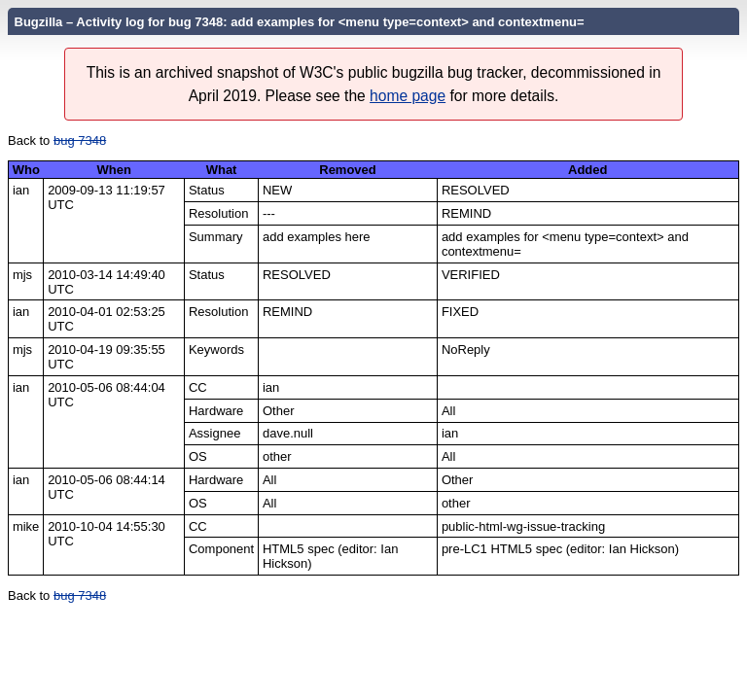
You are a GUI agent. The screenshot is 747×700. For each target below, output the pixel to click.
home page (408, 96)
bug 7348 (80, 140)
